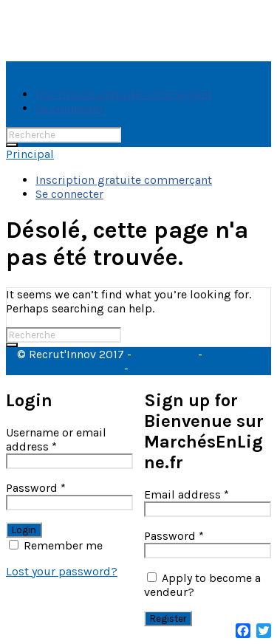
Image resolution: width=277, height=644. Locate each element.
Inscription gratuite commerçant (124, 94)
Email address (187, 494)
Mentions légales (177, 368)
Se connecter (69, 108)
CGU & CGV (165, 354)
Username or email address (56, 439)
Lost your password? (62, 571)
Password (36, 488)
